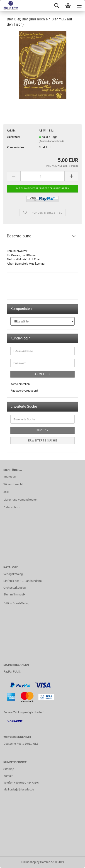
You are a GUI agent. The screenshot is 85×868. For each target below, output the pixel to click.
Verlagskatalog (13, 574)
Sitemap (9, 769)
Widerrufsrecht (13, 484)
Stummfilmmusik (14, 594)
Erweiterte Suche (43, 441)
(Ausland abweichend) (51, 141)
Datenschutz (12, 507)
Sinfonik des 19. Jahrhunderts (23, 581)
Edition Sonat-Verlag (16, 603)
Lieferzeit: (13, 137)
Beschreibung (19, 236)
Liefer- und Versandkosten (20, 500)
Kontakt (8, 776)
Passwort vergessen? (24, 391)
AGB (6, 492)
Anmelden (43, 374)
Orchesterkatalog (15, 588)
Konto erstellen (20, 384)
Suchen (43, 430)
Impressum (11, 477)
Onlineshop (29, 862)
